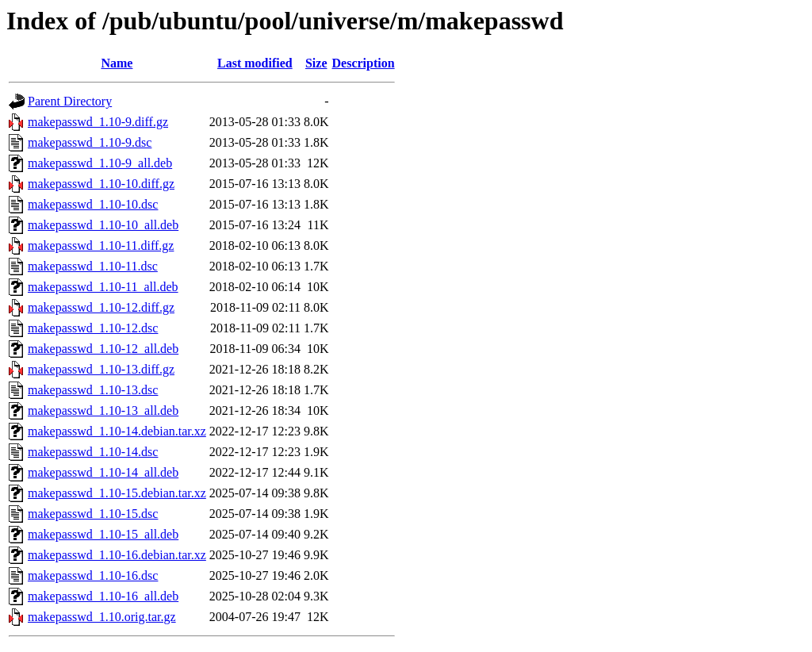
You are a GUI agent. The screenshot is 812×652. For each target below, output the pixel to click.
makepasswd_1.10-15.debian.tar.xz (117, 493)
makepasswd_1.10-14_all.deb (103, 472)
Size (316, 63)
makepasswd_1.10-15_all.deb (103, 534)
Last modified (255, 63)
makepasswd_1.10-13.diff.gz (101, 369)
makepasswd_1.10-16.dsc (93, 575)
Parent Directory (70, 101)
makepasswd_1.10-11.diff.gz (101, 245)
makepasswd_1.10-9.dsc (90, 142)
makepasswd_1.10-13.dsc (93, 390)
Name (117, 63)
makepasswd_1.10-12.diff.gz (101, 307)
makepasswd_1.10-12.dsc (93, 328)
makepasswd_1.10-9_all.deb (100, 163)
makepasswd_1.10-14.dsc (93, 452)
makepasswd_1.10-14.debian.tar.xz (117, 431)
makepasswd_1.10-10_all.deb (103, 225)
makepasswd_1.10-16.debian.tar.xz (117, 555)
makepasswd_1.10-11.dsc (93, 266)
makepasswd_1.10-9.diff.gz (98, 122)
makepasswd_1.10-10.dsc (93, 204)
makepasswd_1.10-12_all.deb (103, 349)
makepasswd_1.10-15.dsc (93, 514)
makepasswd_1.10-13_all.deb (103, 410)
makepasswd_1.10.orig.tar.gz (102, 617)
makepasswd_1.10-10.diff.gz (101, 184)
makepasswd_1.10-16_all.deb (103, 596)
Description (364, 63)
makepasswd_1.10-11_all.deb (103, 287)
